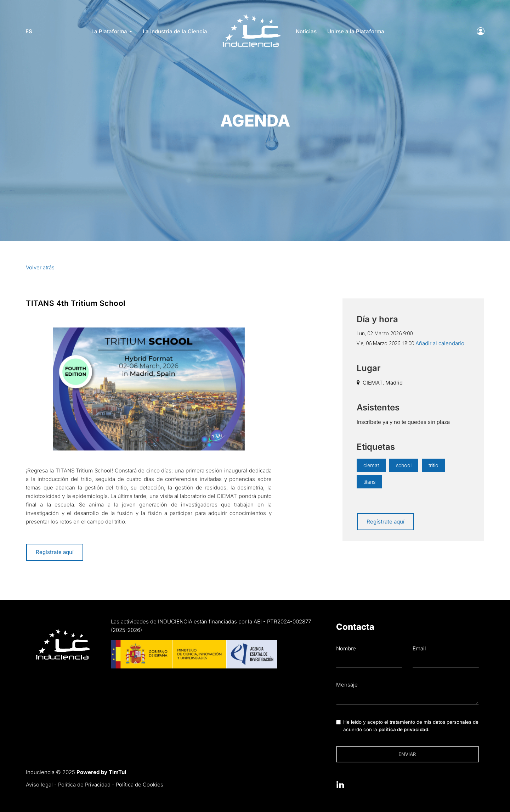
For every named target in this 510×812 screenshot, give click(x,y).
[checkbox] (338, 722)
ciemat (371, 465)
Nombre (346, 648)
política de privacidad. (404, 729)
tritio (434, 465)
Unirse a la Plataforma (356, 31)
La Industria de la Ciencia (175, 31)
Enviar (407, 754)
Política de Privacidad (84, 785)
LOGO (251, 16)
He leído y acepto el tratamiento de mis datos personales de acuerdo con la (411, 726)
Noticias (306, 31)
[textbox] (407, 698)
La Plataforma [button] (112, 31)
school (404, 465)
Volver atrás (40, 267)
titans (370, 482)
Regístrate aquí (55, 552)
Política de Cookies (140, 785)
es (29, 31)
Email (419, 648)
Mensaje (347, 685)
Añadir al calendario (440, 343)
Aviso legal (39, 785)
